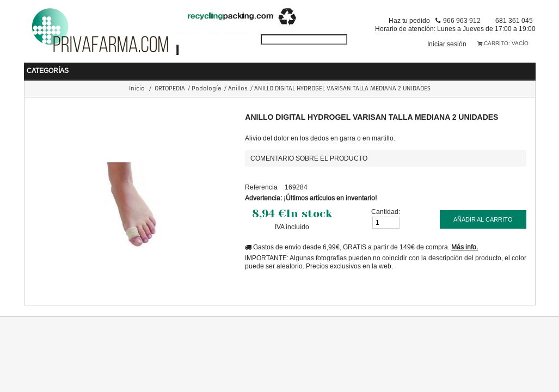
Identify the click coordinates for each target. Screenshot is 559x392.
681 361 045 (514, 20)
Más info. (465, 247)
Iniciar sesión (447, 44)
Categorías (48, 71)
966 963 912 (462, 20)
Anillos (238, 88)
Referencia (261, 187)
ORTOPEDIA (170, 88)
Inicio (137, 88)
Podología (207, 88)
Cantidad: (386, 212)
